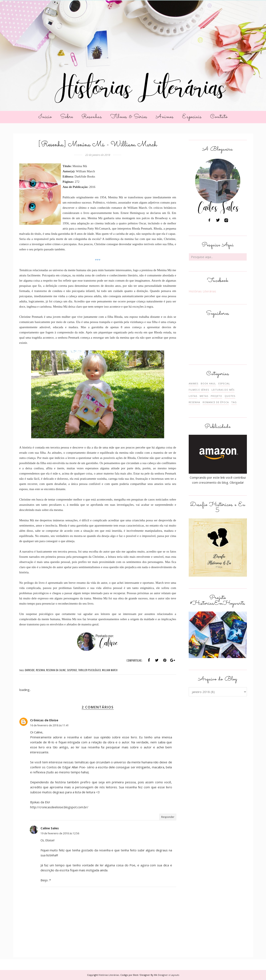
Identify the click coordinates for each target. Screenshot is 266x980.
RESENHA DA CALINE (56, 670)
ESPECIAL (224, 383)
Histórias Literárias (202, 291)
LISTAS (193, 396)
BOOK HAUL (208, 383)
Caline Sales (50, 828)
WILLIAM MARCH (110, 670)
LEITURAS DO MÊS (223, 390)
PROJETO (216, 396)
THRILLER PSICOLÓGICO (90, 670)
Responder (168, 817)
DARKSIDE (30, 670)
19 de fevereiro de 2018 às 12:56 (60, 833)
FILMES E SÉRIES (199, 390)
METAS (204, 396)
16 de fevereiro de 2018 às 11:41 (49, 725)
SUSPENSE (72, 670)
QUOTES (230, 396)
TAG (234, 402)
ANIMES (193, 383)
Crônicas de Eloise (44, 720)
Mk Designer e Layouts (167, 975)
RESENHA (41, 670)
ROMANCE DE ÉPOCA (216, 402)
